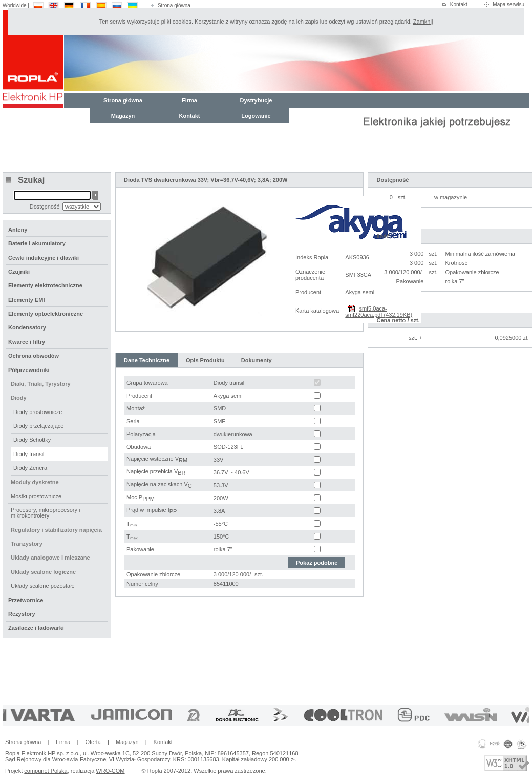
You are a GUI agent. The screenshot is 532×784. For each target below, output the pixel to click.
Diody (19, 398)
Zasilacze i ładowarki (36, 628)
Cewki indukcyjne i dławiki (44, 258)
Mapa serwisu (508, 4)
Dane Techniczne (147, 360)
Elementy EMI (27, 300)
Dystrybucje (256, 100)
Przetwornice (26, 600)
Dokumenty (257, 360)
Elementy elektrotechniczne (45, 285)
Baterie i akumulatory (37, 243)
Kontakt (459, 4)
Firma (189, 100)
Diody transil (29, 454)
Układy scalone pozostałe (43, 586)
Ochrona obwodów (34, 356)
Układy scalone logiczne (43, 572)
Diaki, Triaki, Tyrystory (41, 384)
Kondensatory (27, 327)
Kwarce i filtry (27, 342)
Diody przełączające (38, 426)
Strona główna (174, 5)
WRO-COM (110, 771)
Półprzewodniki (29, 370)
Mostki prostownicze (36, 496)
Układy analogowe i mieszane (50, 558)
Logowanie (256, 116)
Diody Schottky (32, 440)
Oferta (93, 742)
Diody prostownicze (38, 412)
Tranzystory (27, 544)
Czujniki (19, 272)
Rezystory (22, 614)
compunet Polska (46, 771)
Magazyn (123, 116)
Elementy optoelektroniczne (46, 314)
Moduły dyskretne (35, 482)
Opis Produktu (205, 360)
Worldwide (15, 5)
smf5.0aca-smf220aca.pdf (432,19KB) (379, 312)
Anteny (18, 230)
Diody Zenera (30, 468)
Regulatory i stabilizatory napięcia (56, 530)
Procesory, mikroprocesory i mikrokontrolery (46, 513)
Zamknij (423, 22)
